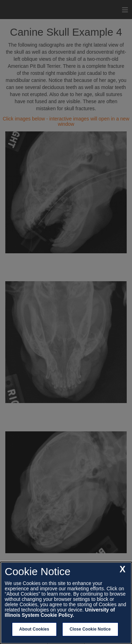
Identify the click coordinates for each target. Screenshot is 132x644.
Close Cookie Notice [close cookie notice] (90, 629)
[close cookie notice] (123, 569)
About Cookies (34, 629)
